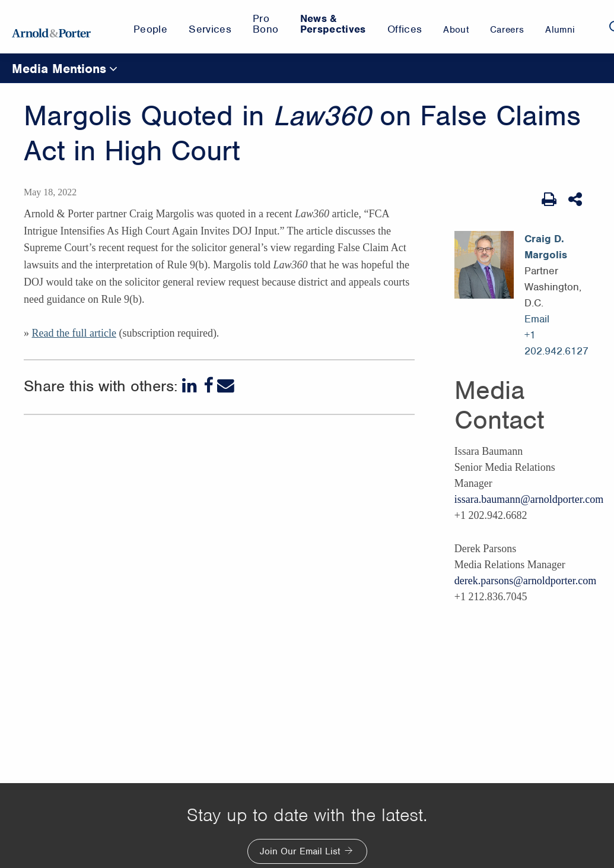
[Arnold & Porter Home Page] (51, 27)
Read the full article (74, 333)
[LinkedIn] (191, 386)
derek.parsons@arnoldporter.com (526, 581)
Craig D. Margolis (546, 247)
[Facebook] (208, 386)
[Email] (226, 386)
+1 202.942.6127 (556, 343)
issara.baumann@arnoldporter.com (529, 499)
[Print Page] (549, 199)
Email (537, 319)
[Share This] (576, 199)
